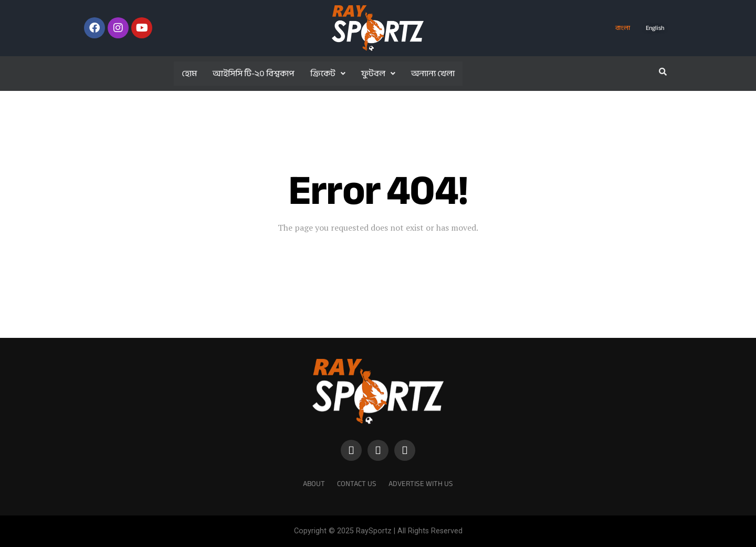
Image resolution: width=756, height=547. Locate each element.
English (655, 28)
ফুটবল (378, 74)
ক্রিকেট (328, 74)
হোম (189, 74)
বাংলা (623, 28)
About (314, 484)
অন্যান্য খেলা (433, 74)
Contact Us (357, 484)
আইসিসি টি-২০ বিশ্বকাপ (254, 74)
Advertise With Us (421, 484)
